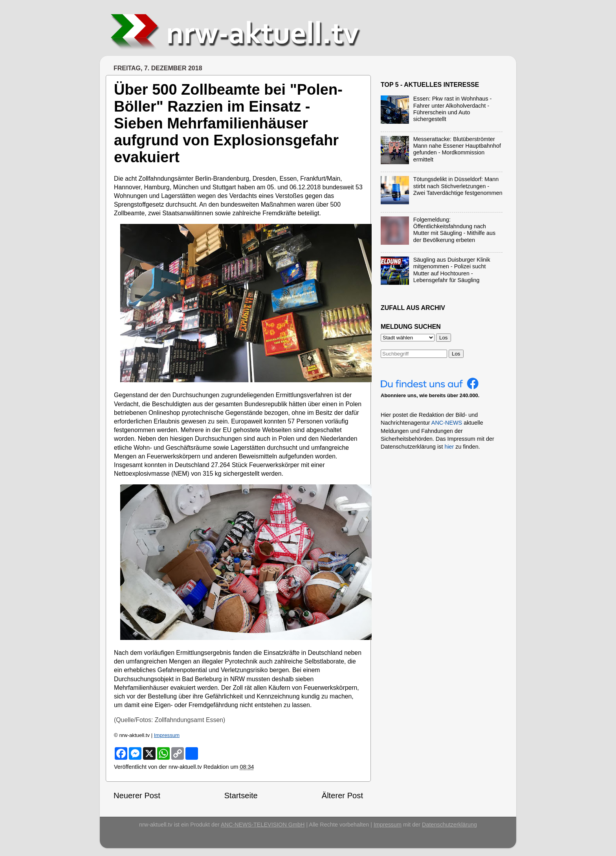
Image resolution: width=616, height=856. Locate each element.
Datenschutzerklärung (449, 825)
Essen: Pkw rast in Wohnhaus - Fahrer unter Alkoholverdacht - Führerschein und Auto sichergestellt (453, 109)
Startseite (241, 796)
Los (456, 354)
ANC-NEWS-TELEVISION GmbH (263, 825)
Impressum (167, 735)
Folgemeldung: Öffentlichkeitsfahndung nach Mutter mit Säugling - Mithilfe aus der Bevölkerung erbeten (455, 230)
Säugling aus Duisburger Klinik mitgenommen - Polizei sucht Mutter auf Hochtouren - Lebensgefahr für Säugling (452, 270)
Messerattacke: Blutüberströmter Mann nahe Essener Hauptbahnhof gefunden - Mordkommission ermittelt (457, 149)
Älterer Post (342, 796)
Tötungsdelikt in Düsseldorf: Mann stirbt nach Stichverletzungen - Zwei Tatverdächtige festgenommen (458, 186)
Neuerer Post (137, 796)
